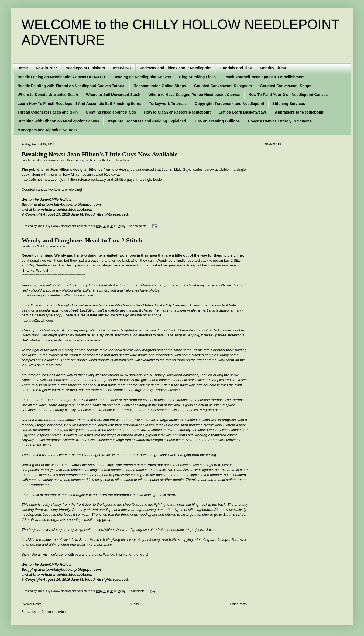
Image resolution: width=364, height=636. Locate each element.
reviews (54, 246)
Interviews (122, 68)
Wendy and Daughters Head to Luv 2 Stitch (82, 240)
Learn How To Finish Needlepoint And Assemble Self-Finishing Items (79, 104)
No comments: (138, 226)
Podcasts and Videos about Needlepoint (176, 68)
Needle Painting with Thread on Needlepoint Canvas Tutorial (71, 86)
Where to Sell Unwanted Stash (113, 95)
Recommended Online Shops (160, 86)
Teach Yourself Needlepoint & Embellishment (264, 77)
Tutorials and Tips (236, 68)
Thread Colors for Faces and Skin (48, 112)
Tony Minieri (124, 160)
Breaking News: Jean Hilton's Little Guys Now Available (99, 154)
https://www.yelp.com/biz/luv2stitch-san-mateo (58, 295)
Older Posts (238, 604)
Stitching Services (289, 104)
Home (23, 68)
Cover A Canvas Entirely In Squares (280, 121)
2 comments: (137, 591)
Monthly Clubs (273, 68)
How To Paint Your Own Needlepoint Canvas (288, 95)
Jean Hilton (67, 160)
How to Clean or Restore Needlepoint (177, 112)
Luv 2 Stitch (39, 246)
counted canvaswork (45, 160)
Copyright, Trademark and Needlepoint (229, 104)
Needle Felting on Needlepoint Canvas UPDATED (61, 77)
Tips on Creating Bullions (217, 121)
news (79, 160)
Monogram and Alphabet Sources (48, 130)
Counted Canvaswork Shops (286, 86)
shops (64, 246)
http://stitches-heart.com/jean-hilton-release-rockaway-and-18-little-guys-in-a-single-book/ (92, 179)
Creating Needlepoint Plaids (111, 112)
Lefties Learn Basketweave (243, 112)
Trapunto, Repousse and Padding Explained (147, 121)
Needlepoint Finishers (85, 68)
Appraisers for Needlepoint (299, 112)
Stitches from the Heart (99, 160)
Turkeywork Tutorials (168, 104)
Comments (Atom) (54, 612)
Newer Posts (32, 604)
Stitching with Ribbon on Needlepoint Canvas (58, 121)
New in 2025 (47, 68)
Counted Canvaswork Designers (223, 86)
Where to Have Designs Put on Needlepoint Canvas (195, 95)
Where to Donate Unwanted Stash (48, 95)
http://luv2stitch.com (37, 320)
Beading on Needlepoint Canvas (142, 77)
